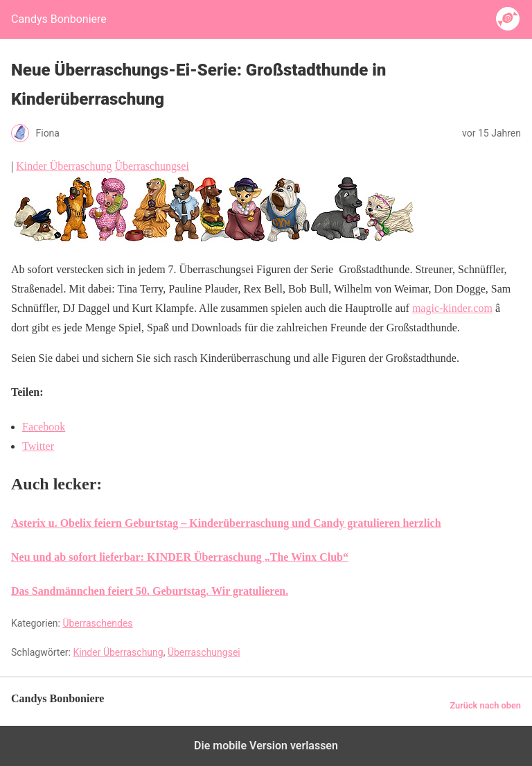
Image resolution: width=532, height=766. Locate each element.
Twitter (38, 446)
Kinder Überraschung (64, 166)
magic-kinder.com (452, 308)
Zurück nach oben (485, 705)
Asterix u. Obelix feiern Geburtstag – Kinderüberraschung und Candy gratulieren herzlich (226, 523)
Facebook (44, 427)
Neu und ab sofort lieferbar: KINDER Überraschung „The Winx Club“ (180, 557)
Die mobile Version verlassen (266, 746)
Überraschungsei (152, 166)
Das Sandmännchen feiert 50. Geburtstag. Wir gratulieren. (150, 591)
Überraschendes (97, 623)
